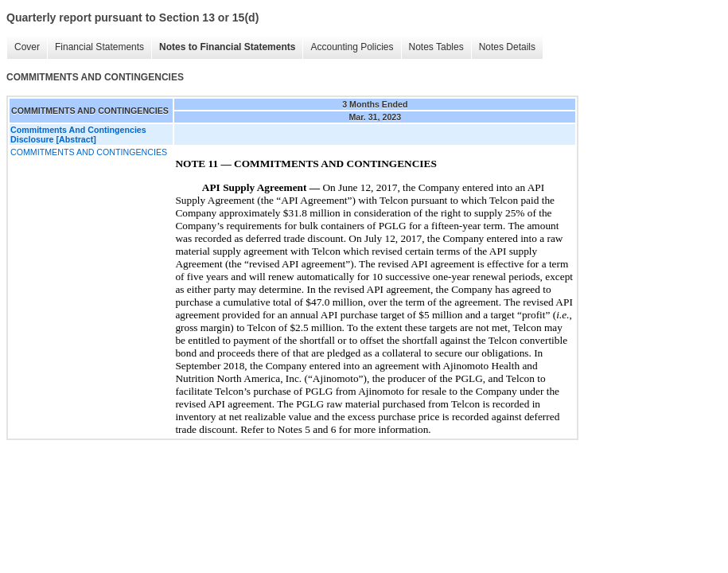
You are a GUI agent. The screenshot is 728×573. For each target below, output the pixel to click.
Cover (27, 47)
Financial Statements (99, 47)
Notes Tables (436, 47)
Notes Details (507, 47)
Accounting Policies (352, 47)
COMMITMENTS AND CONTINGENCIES (89, 152)
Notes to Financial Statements (227, 47)
